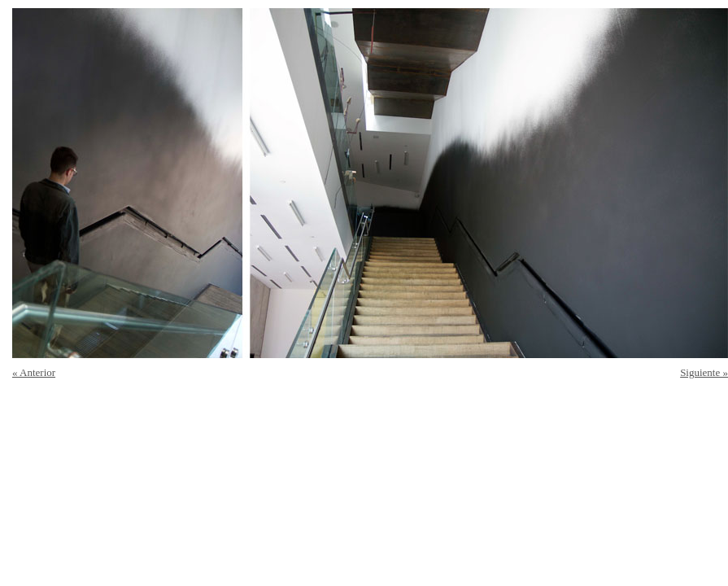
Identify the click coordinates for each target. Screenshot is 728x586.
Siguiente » (704, 372)
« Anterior (34, 372)
